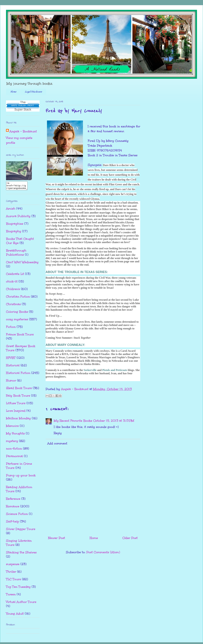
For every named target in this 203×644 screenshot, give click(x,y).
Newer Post (57, 538)
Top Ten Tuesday (18, 588)
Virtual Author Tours (21, 603)
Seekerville (90, 370)
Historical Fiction (18, 374)
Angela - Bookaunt (23, 131)
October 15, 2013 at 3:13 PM (114, 421)
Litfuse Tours (16, 405)
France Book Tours (20, 336)
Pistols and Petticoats (115, 370)
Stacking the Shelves (21, 554)
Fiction (11, 328)
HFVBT (11, 359)
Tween (11, 596)
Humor (11, 382)
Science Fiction (17, 515)
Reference (13, 500)
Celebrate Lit (15, 275)
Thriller (11, 573)
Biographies (15, 225)
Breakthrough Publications (16, 254)
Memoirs (12, 427)
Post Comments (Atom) (103, 552)
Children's (13, 291)
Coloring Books (17, 313)
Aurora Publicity (18, 218)
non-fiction (14, 450)
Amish (11, 210)
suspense (13, 566)
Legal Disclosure (33, 92)
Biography (14, 233)
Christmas (13, 306)
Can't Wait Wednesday (22, 264)
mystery (12, 443)
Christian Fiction (18, 298)
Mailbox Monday (18, 420)
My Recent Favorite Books (73, 421)
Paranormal (15, 458)
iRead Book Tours (19, 390)
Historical (13, 367)
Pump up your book (21, 477)
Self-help (12, 523)
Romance (13, 508)
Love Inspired (16, 412)
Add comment (57, 443)
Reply (58, 433)
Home (13, 92)
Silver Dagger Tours (21, 531)
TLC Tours (14, 581)
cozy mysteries (17, 321)
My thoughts (15, 435)
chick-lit (12, 283)
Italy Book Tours (18, 397)
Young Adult (15, 615)
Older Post (130, 538)
